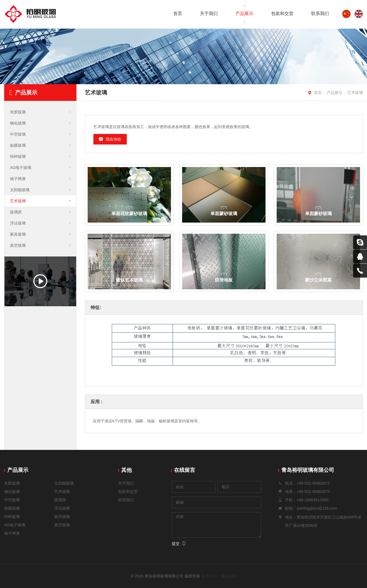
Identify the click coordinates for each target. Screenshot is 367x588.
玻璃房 (16, 212)
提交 (176, 544)
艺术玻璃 (355, 93)
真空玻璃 (18, 245)
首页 (178, 13)
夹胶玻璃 (18, 112)
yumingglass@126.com (317, 508)
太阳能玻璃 (20, 190)
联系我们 (320, 13)
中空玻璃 (18, 134)
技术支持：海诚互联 (219, 576)
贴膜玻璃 (18, 145)
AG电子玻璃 (21, 168)
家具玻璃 (18, 234)
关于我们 (209, 13)
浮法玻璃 (18, 223)
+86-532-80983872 (313, 483)
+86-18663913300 (313, 500)
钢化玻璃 (18, 123)
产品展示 (244, 13)
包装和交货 (282, 13)
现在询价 (113, 139)
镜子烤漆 (18, 179)
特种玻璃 (18, 156)
